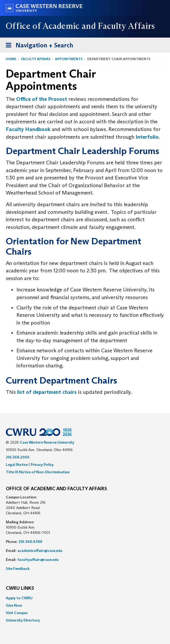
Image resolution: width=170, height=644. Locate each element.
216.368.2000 (18, 457)
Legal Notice (17, 465)
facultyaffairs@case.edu (38, 560)
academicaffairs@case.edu (40, 551)
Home (11, 59)
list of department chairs (47, 392)
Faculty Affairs (36, 59)
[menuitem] (85, 598)
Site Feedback (18, 569)
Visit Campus (17, 613)
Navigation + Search (38, 46)
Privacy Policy (42, 465)
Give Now (14, 605)
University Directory (23, 620)
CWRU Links (20, 588)
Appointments (69, 59)
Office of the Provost (42, 99)
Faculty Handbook (28, 129)
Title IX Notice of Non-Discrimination (38, 472)
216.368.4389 (30, 542)
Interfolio (147, 137)
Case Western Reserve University (47, 442)
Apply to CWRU (19, 598)
